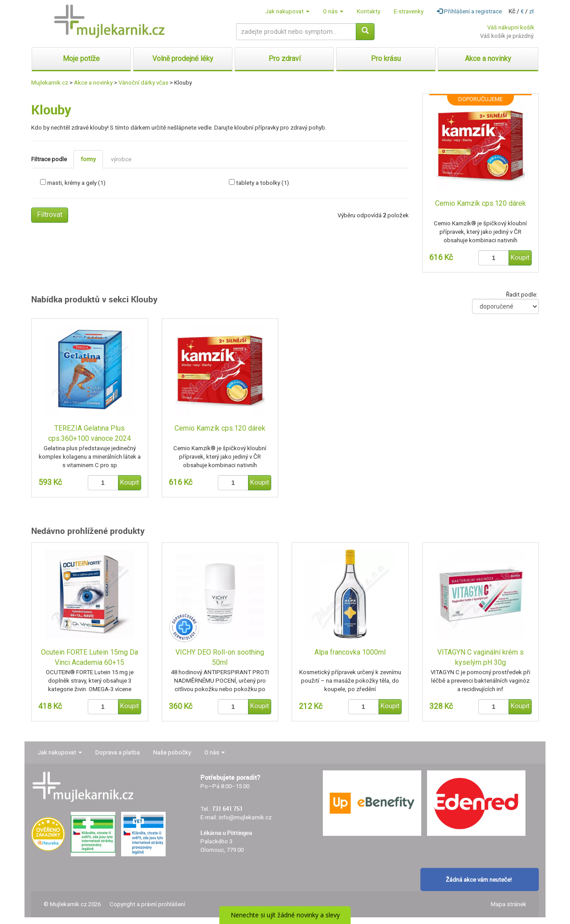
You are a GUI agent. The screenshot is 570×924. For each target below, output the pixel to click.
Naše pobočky (172, 752)
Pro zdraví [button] (285, 59)
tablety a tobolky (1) (263, 183)
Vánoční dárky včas (143, 83)
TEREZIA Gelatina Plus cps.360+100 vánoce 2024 (90, 433)
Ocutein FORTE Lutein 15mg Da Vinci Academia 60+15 (90, 657)
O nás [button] (333, 11)
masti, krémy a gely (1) (76, 183)
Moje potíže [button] (81, 59)
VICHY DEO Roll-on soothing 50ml (220, 657)
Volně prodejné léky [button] (183, 59)
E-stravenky (409, 11)
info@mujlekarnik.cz (245, 817)
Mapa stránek (509, 904)
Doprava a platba (118, 752)
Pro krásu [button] (386, 59)
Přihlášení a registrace (469, 11)
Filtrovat (50, 214)
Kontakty (368, 11)
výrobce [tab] (121, 159)
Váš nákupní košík (511, 27)
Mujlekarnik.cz (50, 83)
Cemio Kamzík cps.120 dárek (480, 203)
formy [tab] (88, 159)
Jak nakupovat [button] (287, 11)
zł (531, 11)
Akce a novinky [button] (488, 59)
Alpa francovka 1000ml (350, 652)
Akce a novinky (93, 83)
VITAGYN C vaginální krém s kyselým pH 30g (480, 657)
